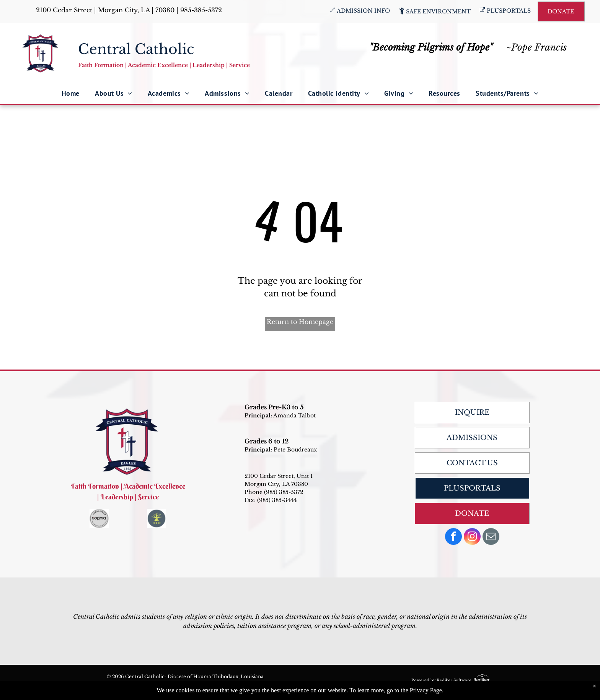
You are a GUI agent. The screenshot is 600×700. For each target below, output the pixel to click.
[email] (491, 537)
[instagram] (472, 537)
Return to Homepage (300, 322)
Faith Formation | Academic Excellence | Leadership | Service (164, 65)
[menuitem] (71, 93)
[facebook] (453, 537)
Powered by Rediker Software (441, 680)
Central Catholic (136, 49)
